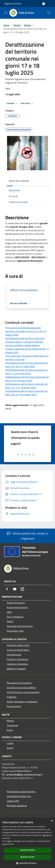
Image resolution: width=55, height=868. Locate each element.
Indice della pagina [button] (19, 181)
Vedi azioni (27, 103)
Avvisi (10, 730)
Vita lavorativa (14, 655)
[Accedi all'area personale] (44, 4)
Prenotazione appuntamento (21, 792)
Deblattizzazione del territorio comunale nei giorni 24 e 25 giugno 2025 (27, 379)
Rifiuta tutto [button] (27, 857)
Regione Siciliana (13, 4)
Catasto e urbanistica (17, 664)
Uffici (9, 612)
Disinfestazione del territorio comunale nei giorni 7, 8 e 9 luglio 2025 (26, 372)
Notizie (27, 25)
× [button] (52, 821)
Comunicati (12, 725)
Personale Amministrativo (20, 626)
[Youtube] (15, 589)
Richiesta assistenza (17, 806)
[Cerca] (49, 13)
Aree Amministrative (17, 607)
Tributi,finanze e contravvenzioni (23, 692)
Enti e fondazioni (15, 617)
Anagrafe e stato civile (18, 645)
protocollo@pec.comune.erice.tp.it (24, 775)
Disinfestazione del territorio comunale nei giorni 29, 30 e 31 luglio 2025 (26, 365)
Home (6, 25)
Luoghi (10, 743)
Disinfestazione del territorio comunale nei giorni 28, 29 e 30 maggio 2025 (26, 393)
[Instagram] (22, 589)
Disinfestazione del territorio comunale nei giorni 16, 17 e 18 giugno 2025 (26, 386)
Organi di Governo (16, 603)
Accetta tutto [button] (27, 850)
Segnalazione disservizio (19, 796)
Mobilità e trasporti (16, 669)
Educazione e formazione (19, 683)
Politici (10, 621)
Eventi (10, 748)
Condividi (12, 103)
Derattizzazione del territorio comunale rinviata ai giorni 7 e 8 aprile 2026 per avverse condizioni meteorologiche (25, 342)
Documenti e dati (15, 631)
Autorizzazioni (14, 706)
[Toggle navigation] (6, 13)
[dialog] (27, 843)
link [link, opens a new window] (12, 844)
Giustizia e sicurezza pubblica (21, 688)
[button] (28, 863)
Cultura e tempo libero (18, 650)
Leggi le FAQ (13, 801)
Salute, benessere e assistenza (22, 702)
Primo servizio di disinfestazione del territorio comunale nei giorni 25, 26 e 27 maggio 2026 (26, 331)
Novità (17, 25)
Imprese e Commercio (17, 659)
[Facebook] (7, 589)
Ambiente (12, 697)
